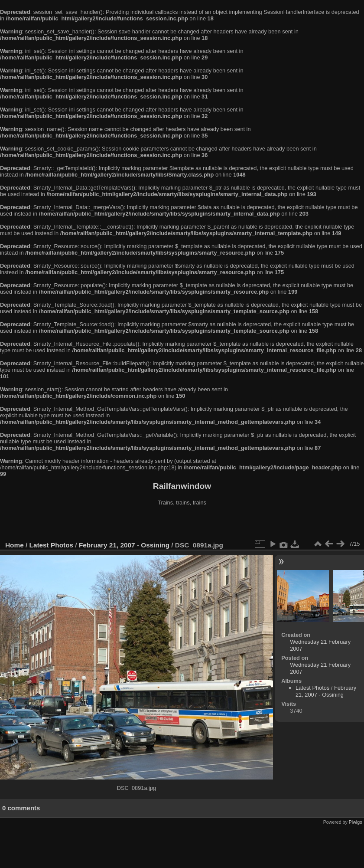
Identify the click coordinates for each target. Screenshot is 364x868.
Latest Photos (52, 545)
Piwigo (356, 822)
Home (15, 545)
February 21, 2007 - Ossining (124, 545)
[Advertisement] (182, 524)
